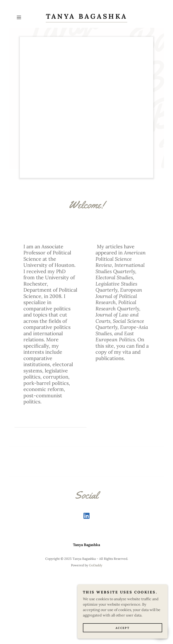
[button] (25, 17)
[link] (86, 17)
